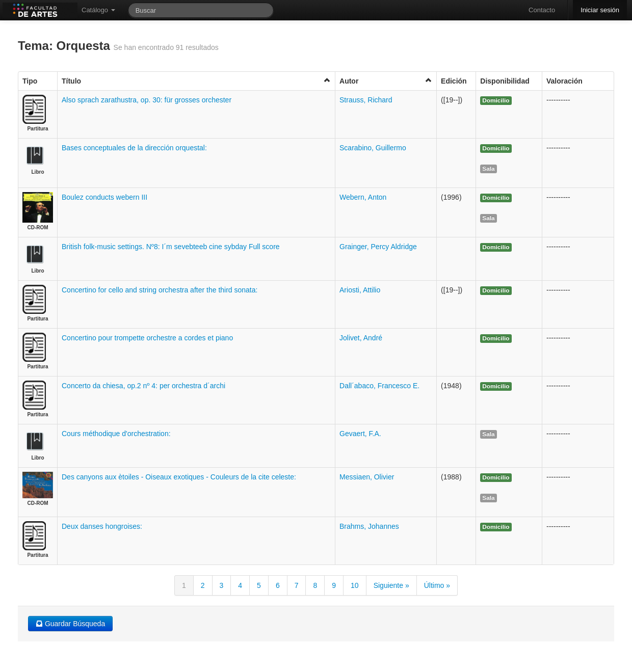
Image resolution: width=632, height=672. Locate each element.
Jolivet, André (361, 338)
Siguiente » (391, 585)
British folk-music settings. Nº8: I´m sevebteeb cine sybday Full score (171, 247)
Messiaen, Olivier (367, 477)
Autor (386, 81)
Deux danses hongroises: (102, 526)
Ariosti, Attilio (360, 290)
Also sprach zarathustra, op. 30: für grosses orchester (147, 100)
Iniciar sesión (600, 10)
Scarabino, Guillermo (373, 148)
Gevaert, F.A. (360, 434)
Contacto (542, 10)
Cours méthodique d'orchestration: (116, 434)
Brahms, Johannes (369, 526)
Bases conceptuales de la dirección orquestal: (134, 148)
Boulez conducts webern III (104, 197)
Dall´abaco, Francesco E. (379, 386)
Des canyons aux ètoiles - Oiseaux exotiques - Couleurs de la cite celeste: (179, 477)
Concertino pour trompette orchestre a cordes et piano (147, 338)
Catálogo (98, 10)
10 (355, 585)
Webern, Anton (363, 197)
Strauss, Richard (366, 100)
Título (196, 81)
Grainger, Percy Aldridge (378, 247)
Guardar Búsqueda (70, 624)
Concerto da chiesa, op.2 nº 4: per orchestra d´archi (143, 386)
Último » (437, 585)
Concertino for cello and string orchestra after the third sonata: (160, 290)
